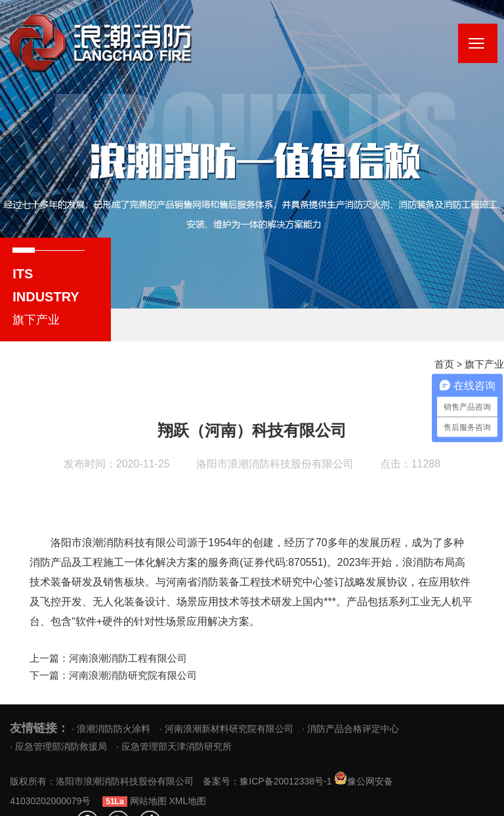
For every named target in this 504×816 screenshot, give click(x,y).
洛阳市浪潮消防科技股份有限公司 (275, 464)
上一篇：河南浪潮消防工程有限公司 (103, 658)
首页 (448, 364)
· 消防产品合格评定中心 (351, 727)
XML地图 (269, 800)
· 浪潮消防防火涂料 (111, 727)
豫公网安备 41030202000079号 (101, 800)
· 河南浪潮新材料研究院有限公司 (226, 727)
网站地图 (230, 800)
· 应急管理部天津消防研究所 (174, 744)
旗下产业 (486, 364)
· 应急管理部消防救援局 (58, 744)
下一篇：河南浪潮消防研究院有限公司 (108, 674)
